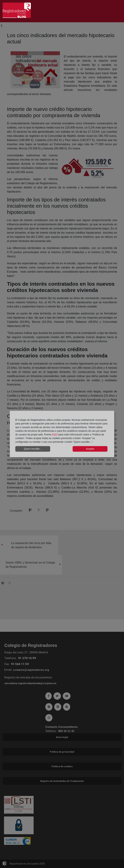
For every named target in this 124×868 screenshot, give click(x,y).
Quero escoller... (33, 449)
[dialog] (62, 434)
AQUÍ (55, 434)
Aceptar (90, 449)
